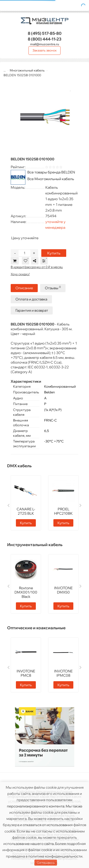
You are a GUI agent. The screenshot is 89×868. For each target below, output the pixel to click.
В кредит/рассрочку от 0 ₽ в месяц (37, 267)
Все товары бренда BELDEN (51, 172)
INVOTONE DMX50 (63, 590)
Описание (24, 288)
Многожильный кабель (27, 70)
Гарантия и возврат (32, 310)
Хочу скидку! (20, 274)
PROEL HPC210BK (63, 511)
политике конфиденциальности (55, 856)
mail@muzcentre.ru (45, 44)
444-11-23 (45, 39)
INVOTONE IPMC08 (63, 673)
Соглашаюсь (46, 863)
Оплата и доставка (31, 299)
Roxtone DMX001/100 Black (26, 592)
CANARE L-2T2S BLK (26, 511)
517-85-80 (45, 33)
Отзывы (53, 288)
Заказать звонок (45, 50)
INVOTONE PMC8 (26, 673)
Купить (54, 253)
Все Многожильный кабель (51, 179)
